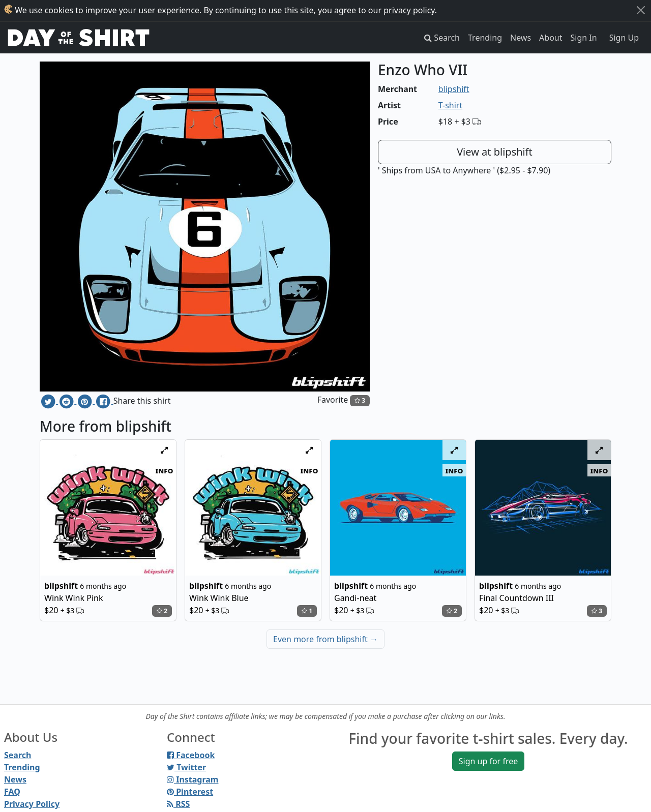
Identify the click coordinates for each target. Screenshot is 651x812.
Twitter (186, 767)
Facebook (191, 755)
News (521, 38)
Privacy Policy (32, 804)
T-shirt (450, 105)
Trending (485, 38)
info (165, 470)
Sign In (584, 38)
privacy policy (409, 10)
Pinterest (190, 792)
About (551, 38)
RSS (178, 804)
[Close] (641, 10)
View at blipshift (495, 152)
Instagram (193, 779)
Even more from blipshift (325, 639)
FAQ (12, 792)
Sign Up (624, 38)
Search (18, 755)
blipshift (454, 89)
